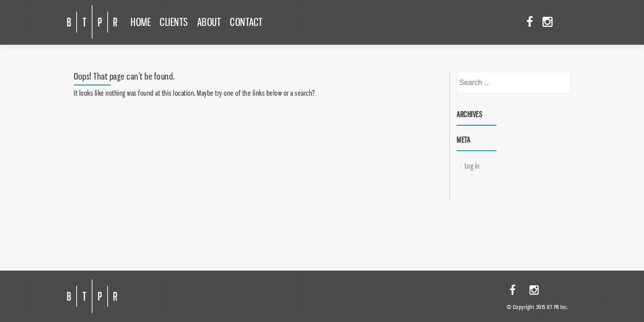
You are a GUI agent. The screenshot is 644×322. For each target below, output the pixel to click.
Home (141, 22)
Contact (246, 22)
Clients (174, 22)
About (209, 22)
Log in (472, 166)
